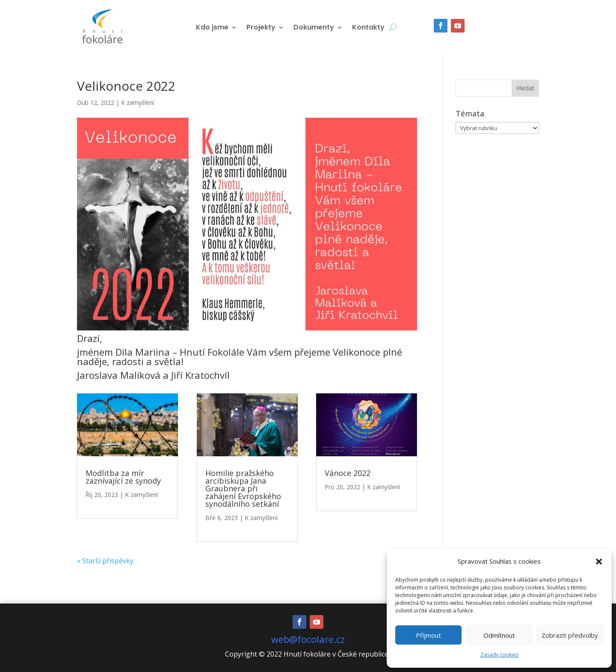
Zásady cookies (499, 655)
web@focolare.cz (308, 639)
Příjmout (428, 635)
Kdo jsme (212, 28)
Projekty (261, 28)
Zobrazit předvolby (570, 635)
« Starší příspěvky (105, 561)
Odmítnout (499, 635)
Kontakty (368, 28)
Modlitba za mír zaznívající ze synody (123, 477)
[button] (599, 562)
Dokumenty (314, 28)
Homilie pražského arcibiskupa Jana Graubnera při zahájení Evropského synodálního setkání (243, 488)
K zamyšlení (138, 103)
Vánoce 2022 (348, 473)
